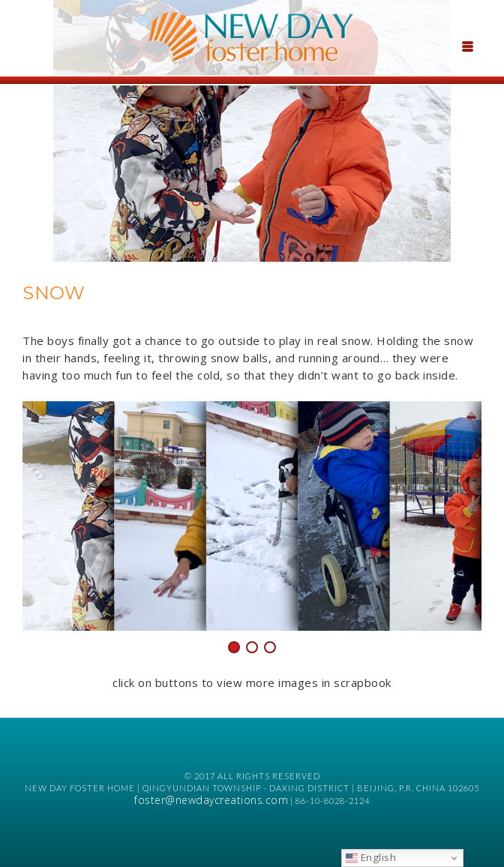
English (371, 857)
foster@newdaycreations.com (211, 800)
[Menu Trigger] (467, 45)
